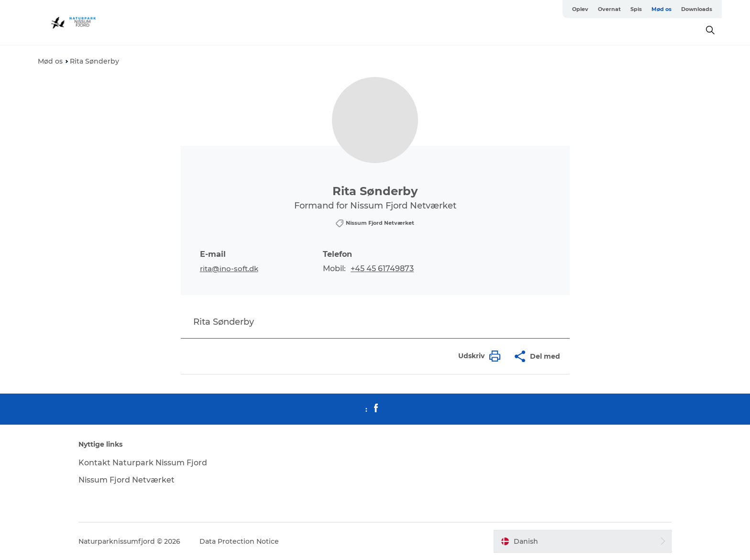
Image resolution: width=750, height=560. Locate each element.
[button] (477, 356)
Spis (636, 9)
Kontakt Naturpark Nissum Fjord (143, 463)
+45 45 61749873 (382, 269)
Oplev (580, 9)
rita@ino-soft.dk (229, 269)
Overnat (609, 9)
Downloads (697, 9)
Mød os (662, 9)
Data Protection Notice (239, 541)
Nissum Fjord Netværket (127, 480)
